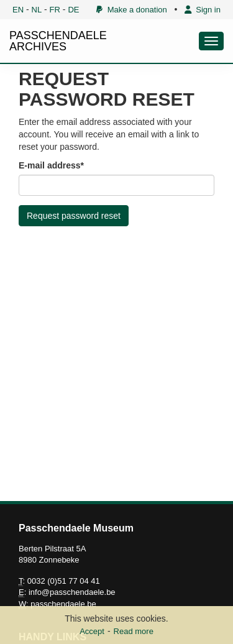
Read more (134, 631)
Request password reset (74, 216)
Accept (92, 631)
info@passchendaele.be (72, 592)
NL (37, 10)
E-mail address (50, 165)
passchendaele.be (63, 604)
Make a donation (131, 10)
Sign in (203, 10)
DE (73, 10)
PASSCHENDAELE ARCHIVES (58, 41)
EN (18, 10)
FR (55, 10)
